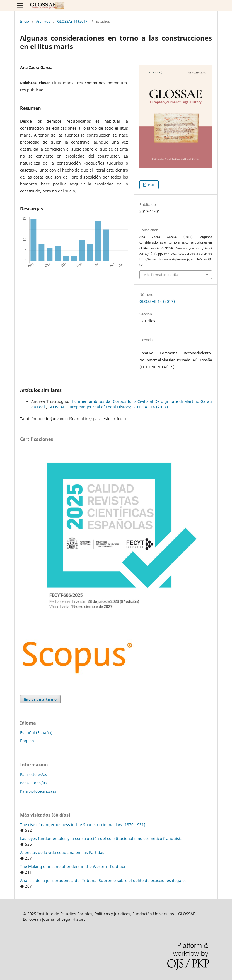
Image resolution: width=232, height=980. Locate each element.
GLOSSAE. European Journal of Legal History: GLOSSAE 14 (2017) (108, 407)
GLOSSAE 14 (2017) (73, 21)
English (27, 741)
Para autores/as (33, 783)
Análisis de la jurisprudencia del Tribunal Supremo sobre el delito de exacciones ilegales (103, 880)
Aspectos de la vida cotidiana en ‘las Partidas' (63, 852)
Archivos (43, 21)
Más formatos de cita (161, 275)
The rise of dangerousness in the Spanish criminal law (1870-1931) (83, 825)
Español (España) (36, 733)
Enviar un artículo (40, 699)
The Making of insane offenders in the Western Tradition (73, 866)
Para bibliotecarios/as (38, 791)
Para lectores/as (33, 774)
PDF (151, 185)
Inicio (25, 21)
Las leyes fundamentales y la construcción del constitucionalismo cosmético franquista (101, 839)
